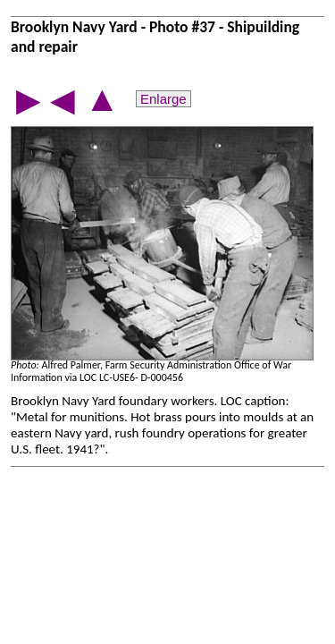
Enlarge (163, 99)
